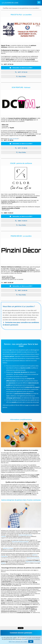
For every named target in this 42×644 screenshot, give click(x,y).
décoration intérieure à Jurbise (20, 542)
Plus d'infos (22, 76)
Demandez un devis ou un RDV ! (21, 68)
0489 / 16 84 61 (21, 221)
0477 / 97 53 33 (21, 72)
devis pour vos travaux (33, 558)
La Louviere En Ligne (10, 3)
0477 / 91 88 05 (21, 148)
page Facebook (14, 139)
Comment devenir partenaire (21, 633)
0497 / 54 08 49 (21, 290)
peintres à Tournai (8, 548)
